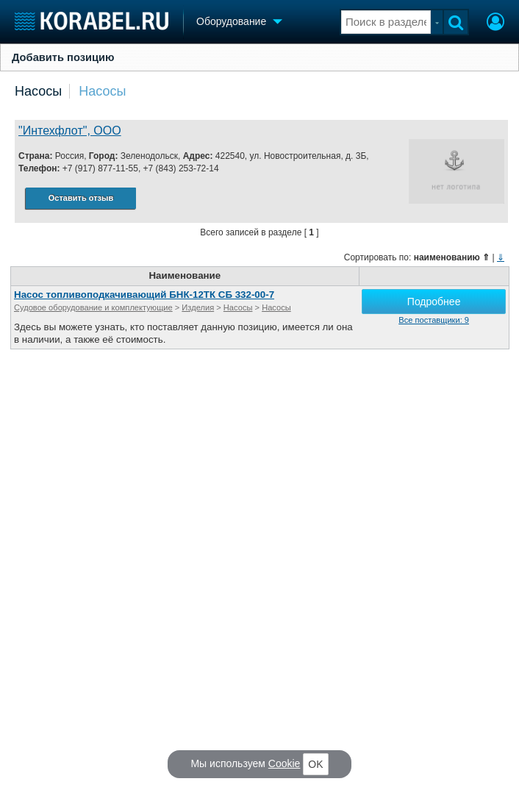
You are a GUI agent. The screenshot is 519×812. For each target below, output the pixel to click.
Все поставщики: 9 (434, 320)
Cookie (284, 763)
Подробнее (434, 302)
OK (315, 764)
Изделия (198, 307)
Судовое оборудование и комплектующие (93, 307)
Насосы (38, 91)
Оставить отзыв (81, 198)
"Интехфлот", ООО (70, 131)
